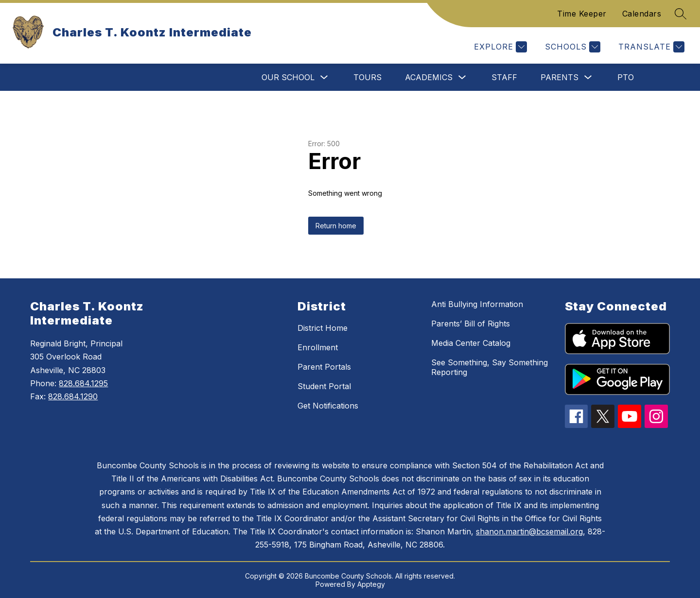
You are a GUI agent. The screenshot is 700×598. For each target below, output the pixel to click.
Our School (288, 77)
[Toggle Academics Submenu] (462, 77)
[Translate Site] (650, 47)
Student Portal (324, 386)
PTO (626, 77)
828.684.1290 (73, 396)
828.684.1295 (83, 383)
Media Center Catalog (471, 343)
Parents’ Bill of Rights (471, 324)
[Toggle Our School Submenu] (324, 77)
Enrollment (318, 347)
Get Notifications (328, 406)
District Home (323, 328)
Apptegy (371, 584)
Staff (504, 77)
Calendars (642, 14)
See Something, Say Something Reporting (490, 367)
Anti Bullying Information (477, 304)
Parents (560, 77)
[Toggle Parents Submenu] (588, 77)
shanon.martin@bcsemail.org (529, 531)
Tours (367, 77)
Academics (429, 77)
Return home (336, 226)
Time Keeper (582, 14)
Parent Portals (324, 367)
